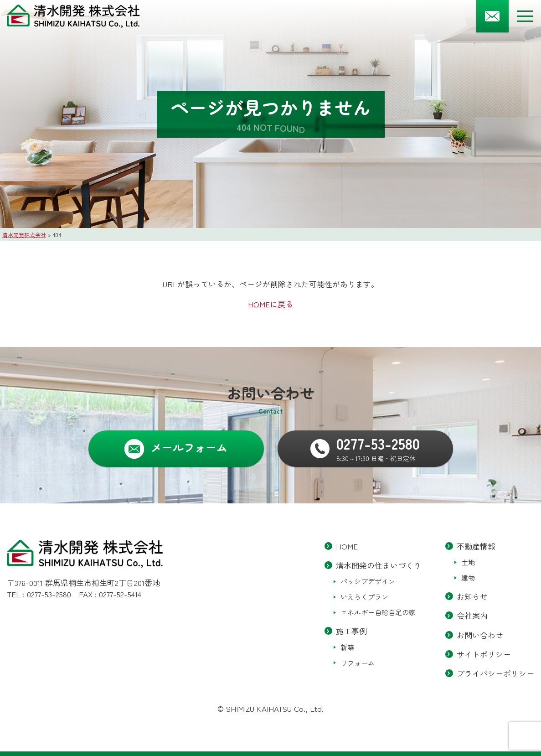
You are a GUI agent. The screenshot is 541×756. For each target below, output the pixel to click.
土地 (468, 562)
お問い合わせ (480, 635)
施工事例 (351, 631)
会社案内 (472, 616)
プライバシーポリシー (495, 673)
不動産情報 (476, 546)
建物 (468, 578)
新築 (347, 647)
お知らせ (472, 597)
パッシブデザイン (368, 582)
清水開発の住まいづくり (379, 566)
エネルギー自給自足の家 (378, 613)
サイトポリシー (484, 654)
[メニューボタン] (525, 16)
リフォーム (358, 663)
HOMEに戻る (270, 304)
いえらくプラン (364, 597)
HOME (347, 546)
